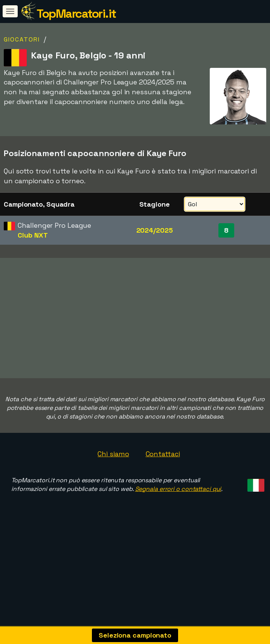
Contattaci (163, 475)
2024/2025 (155, 230)
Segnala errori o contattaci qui (178, 510)
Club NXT (33, 235)
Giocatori (22, 39)
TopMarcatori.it (76, 14)
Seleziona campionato (135, 635)
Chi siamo (113, 475)
